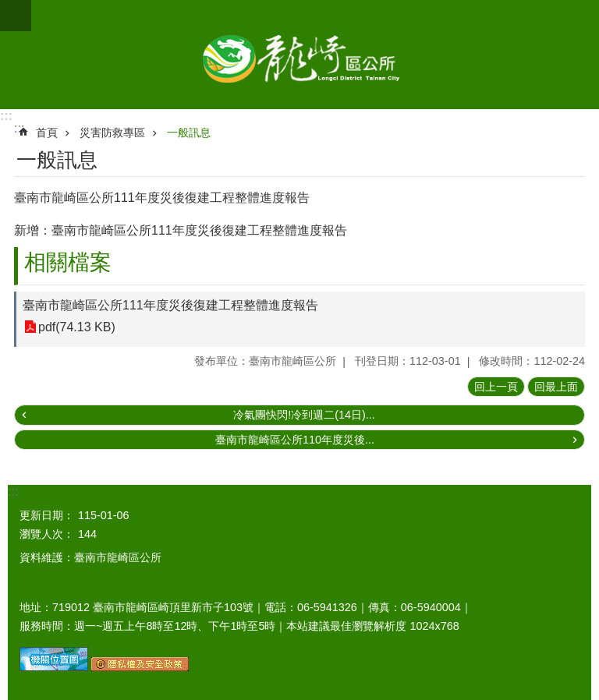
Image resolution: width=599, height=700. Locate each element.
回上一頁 (496, 387)
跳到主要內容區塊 (8, 8)
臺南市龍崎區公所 (299, 55)
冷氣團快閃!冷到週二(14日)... (304, 415)
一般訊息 (189, 133)
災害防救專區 (112, 133)
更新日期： (47, 515)
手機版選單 (16, 16)
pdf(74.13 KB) (77, 327)
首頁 (47, 133)
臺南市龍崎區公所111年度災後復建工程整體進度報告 (170, 305)
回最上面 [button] (556, 387)
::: (6, 116)
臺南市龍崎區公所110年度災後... (295, 440)
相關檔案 (68, 262)
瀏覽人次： (47, 534)
